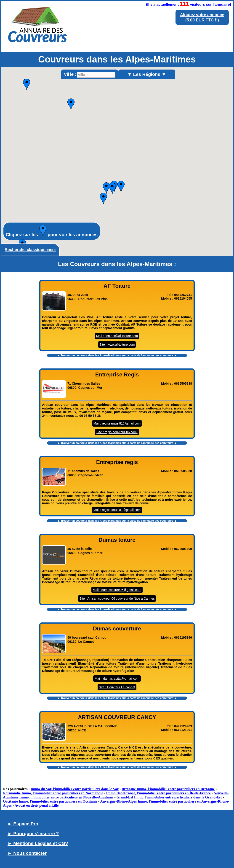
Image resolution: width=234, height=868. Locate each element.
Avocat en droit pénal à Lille (37, 805)
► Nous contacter (27, 853)
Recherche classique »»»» (30, 250)
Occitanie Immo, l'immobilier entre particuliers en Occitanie (50, 801)
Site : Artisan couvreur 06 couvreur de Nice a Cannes (117, 599)
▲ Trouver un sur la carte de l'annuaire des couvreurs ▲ (117, 355)
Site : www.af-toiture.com (117, 345)
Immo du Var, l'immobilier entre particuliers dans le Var (75, 789)
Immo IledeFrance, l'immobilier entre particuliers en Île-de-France (158, 793)
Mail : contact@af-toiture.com (117, 336)
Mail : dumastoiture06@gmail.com (117, 590)
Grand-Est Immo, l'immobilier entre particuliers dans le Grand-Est (169, 797)
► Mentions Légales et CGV (38, 843)
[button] (27, 84)
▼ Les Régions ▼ (147, 74)
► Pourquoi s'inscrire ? (33, 834)
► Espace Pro (23, 824)
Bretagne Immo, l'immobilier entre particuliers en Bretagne (168, 789)
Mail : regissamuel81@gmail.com (117, 423)
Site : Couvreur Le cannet (117, 687)
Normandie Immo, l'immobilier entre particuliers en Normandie (53, 793)
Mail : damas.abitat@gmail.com (117, 679)
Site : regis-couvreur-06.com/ (117, 432)
